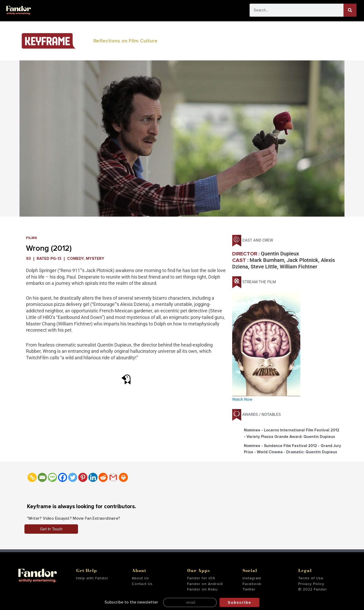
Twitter (249, 589)
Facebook (252, 584)
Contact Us (142, 584)
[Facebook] (63, 477)
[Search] (350, 10)
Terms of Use (311, 578)
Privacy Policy (311, 584)
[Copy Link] (32, 477)
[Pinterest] (83, 477)
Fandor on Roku (202, 589)
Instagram (252, 578)
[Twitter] (73, 477)
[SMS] (52, 477)
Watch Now (242, 399)
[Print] (123, 477)
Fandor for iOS (201, 578)
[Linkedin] (93, 477)
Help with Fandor (92, 578)
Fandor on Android (205, 584)
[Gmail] (113, 477)
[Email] (42, 477)
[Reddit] (103, 477)
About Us (140, 578)
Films (32, 238)
